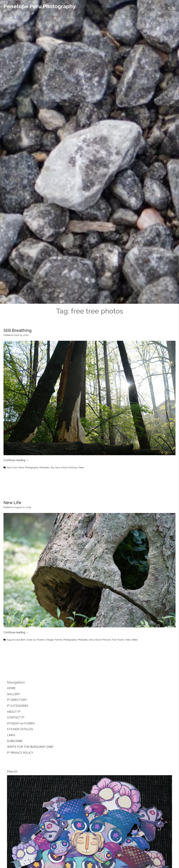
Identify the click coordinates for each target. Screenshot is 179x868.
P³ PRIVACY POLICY (20, 753)
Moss (21, 467)
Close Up (31, 640)
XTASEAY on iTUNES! (21, 723)
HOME (11, 688)
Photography (32, 467)
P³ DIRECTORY (17, 700)
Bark (23, 640)
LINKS (11, 735)
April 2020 (12, 467)
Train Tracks (118, 640)
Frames (58, 640)
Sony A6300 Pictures (66, 467)
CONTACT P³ (16, 718)
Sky (52, 467)
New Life (12, 503)
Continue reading (16, 460)
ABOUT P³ (14, 712)
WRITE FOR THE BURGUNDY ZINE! (30, 747)
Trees (81, 467)
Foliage (50, 640)
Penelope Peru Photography (40, 6)
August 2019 (13, 640)
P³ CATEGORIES (18, 706)
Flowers (41, 640)
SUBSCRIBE (15, 741)
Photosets (44, 467)
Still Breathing (18, 330)
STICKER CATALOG (20, 729)
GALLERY (14, 694)
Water (135, 640)
